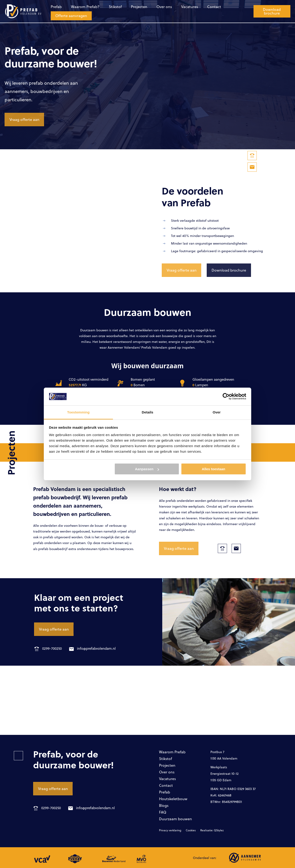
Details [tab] (147, 412)
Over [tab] (217, 412)
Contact (214, 7)
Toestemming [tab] (78, 412)
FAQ (163, 812)
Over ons (164, 7)
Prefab (56, 7)
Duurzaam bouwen (176, 819)
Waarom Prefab (172, 752)
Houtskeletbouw (173, 799)
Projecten (139, 7)
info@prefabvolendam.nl (92, 648)
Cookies (191, 830)
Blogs (164, 805)
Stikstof (115, 7)
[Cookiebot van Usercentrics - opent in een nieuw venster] (226, 396)
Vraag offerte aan (24, 119)
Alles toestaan (214, 469)
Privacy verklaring (170, 830)
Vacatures (190, 7)
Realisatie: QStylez (212, 830)
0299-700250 (48, 648)
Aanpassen (147, 469)
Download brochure (272, 11)
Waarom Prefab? (85, 7)
